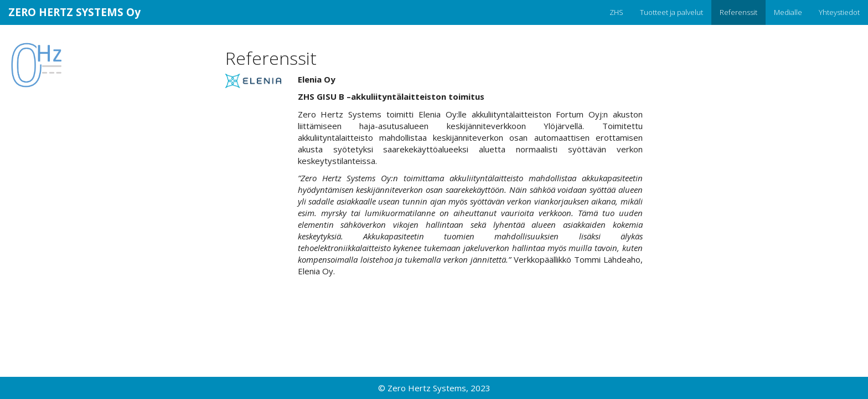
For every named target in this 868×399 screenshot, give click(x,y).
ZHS (616, 12)
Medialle (788, 12)
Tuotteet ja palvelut (671, 12)
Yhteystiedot (839, 12)
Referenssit (738, 12)
